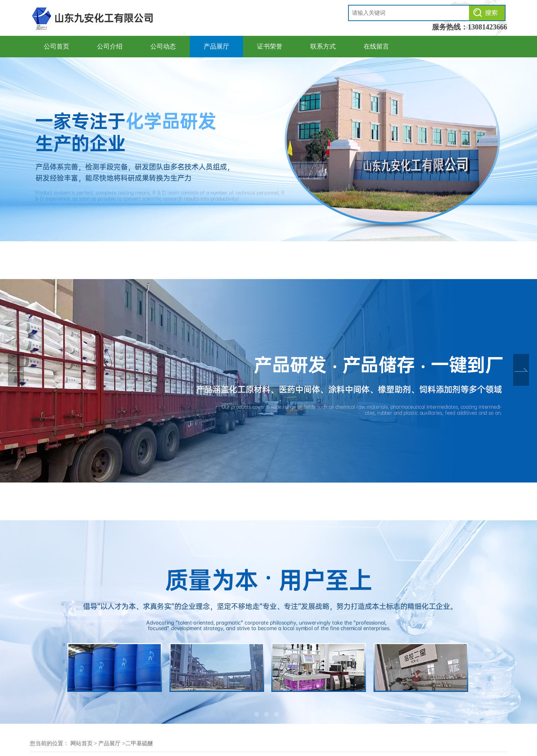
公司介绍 (110, 46)
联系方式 (323, 46)
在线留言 (376, 46)
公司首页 (56, 46)
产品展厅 (216, 46)
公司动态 (163, 46)
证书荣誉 (270, 46)
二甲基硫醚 (139, 743)
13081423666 (487, 27)
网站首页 (82, 743)
